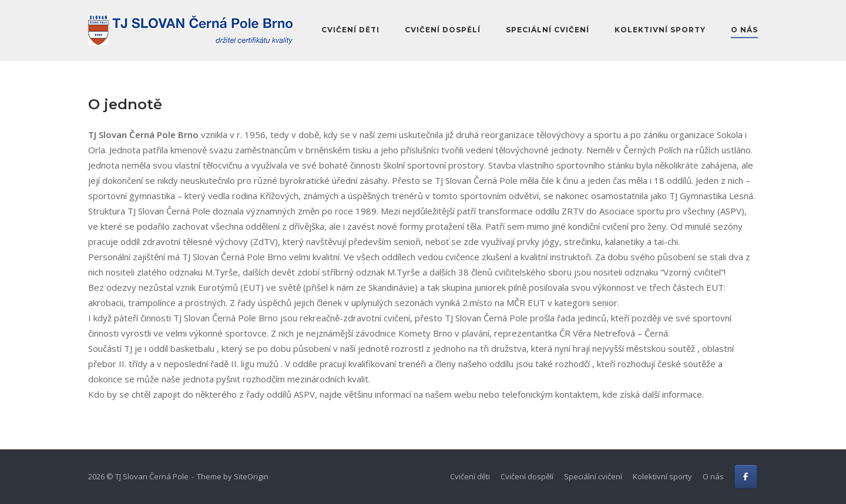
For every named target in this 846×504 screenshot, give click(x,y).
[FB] (746, 477)
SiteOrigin (251, 476)
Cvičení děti (350, 30)
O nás (744, 30)
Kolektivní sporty (660, 30)
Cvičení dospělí (443, 30)
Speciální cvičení (548, 30)
